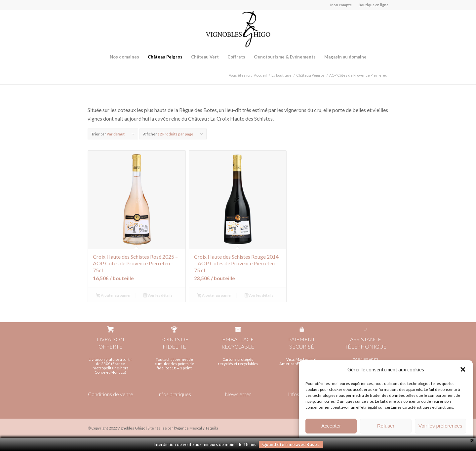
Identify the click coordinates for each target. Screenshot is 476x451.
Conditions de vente (111, 394)
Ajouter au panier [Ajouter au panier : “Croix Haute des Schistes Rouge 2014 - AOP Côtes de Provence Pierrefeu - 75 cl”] (215, 296)
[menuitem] (341, 5)
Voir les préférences (440, 427)
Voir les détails (158, 296)
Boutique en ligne (374, 5)
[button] (463, 371)
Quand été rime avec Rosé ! (291, 444)
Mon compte (341, 5)
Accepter (331, 427)
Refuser (386, 427)
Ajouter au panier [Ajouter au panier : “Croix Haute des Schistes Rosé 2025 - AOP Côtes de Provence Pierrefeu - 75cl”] (113, 296)
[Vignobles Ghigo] (238, 29)
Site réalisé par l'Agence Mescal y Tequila (183, 428)
